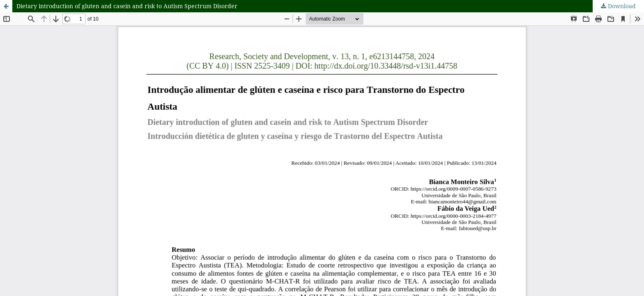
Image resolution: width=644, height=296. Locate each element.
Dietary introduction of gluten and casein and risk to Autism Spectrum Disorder (127, 6)
